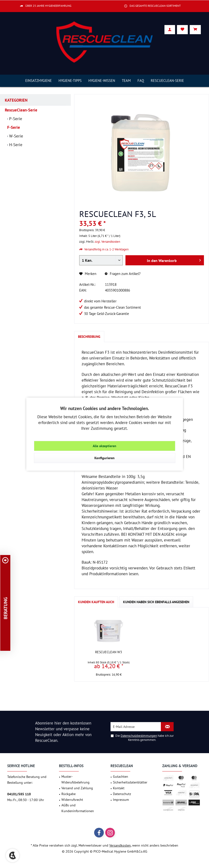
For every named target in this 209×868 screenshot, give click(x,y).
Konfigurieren (104, 458)
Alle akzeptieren (104, 446)
